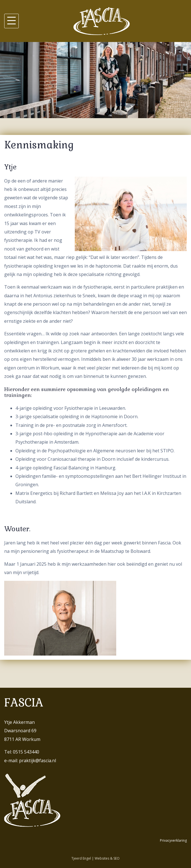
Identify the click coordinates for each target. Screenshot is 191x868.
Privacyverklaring (173, 840)
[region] (95, 80)
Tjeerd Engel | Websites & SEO (95, 858)
